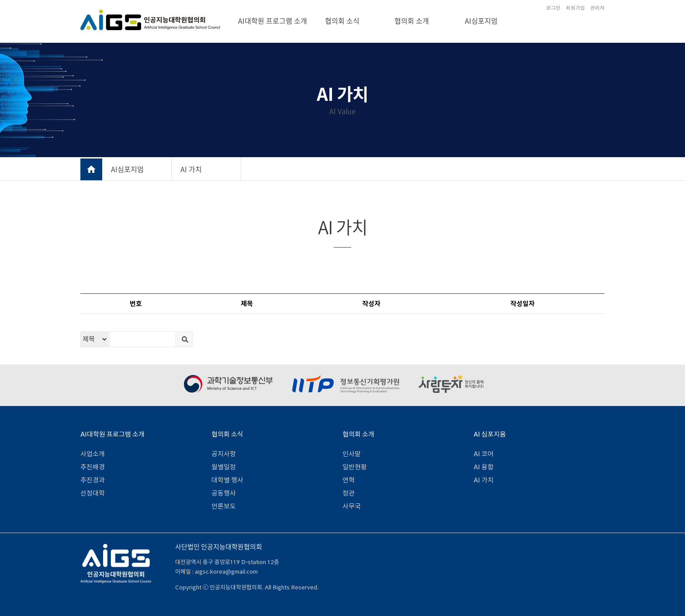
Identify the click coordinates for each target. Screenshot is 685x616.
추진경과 (93, 480)
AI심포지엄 (481, 21)
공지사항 (224, 454)
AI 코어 (484, 454)
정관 (349, 493)
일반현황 (355, 467)
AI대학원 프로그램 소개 (273, 21)
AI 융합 (484, 467)
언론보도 (224, 506)
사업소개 (93, 454)
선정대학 (93, 493)
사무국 (352, 506)
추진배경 (93, 467)
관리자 (597, 8)
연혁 (349, 480)
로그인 (553, 8)
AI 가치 (191, 169)
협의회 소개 (412, 21)
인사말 (352, 454)
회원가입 (575, 8)
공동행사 (224, 493)
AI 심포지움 (490, 434)
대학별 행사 (227, 480)
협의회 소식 (342, 21)
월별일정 (224, 467)
